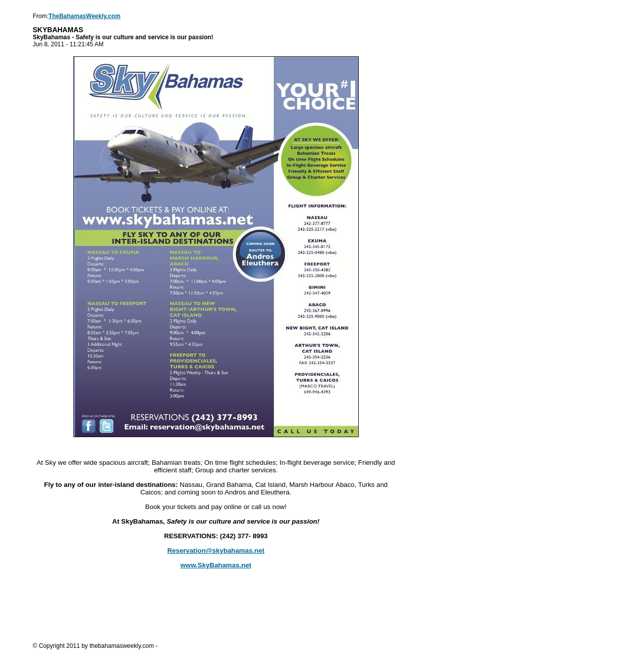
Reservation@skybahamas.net (216, 551)
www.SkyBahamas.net (216, 565)
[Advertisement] (216, 613)
